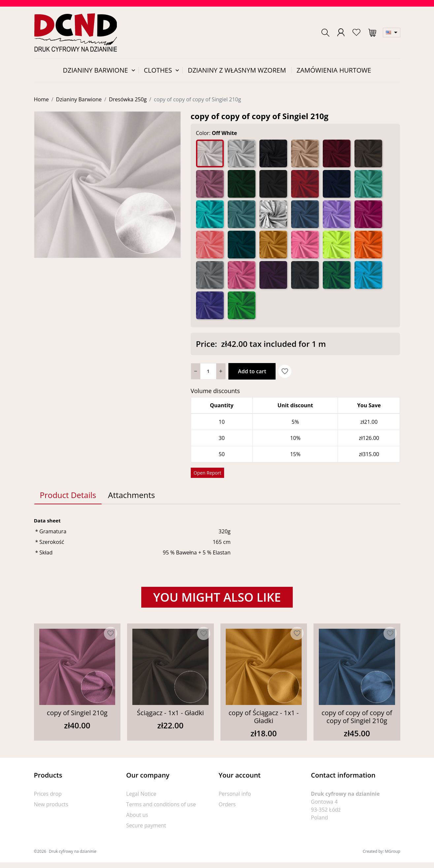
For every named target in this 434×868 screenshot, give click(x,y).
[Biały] (242, 153)
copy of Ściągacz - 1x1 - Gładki (264, 717)
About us (137, 815)
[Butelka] (242, 184)
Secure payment (146, 825)
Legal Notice (141, 794)
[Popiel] (210, 275)
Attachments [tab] (131, 495)
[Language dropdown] (392, 33)
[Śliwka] (273, 275)
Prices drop (48, 794)
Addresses (231, 825)
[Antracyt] (273, 153)
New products (51, 804)
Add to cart (252, 371)
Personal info (235, 794)
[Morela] (210, 245)
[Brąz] (368, 153)
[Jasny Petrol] (242, 214)
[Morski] (242, 245)
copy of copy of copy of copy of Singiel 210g (357, 717)
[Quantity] (208, 371)
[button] (325, 33)
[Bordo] (337, 153)
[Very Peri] (210, 305)
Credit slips (232, 815)
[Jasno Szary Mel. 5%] (273, 214)
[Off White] (210, 153)
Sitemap (136, 847)
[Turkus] (368, 275)
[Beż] (305, 153)
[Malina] (368, 214)
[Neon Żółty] (337, 245)
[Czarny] (273, 184)
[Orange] (368, 245)
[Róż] (242, 275)
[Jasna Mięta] (368, 184)
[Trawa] (337, 275)
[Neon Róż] (305, 245)
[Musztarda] (273, 245)
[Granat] (337, 184)
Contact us (139, 836)
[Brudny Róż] (210, 184)
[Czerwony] (305, 184)
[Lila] (337, 214)
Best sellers (48, 815)
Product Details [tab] (68, 495)
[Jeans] (305, 214)
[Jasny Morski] (210, 214)
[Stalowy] (305, 275)
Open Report (208, 473)
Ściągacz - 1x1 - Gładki (170, 713)
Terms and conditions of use (161, 804)
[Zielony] (242, 305)
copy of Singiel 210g (77, 713)
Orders (227, 804)
